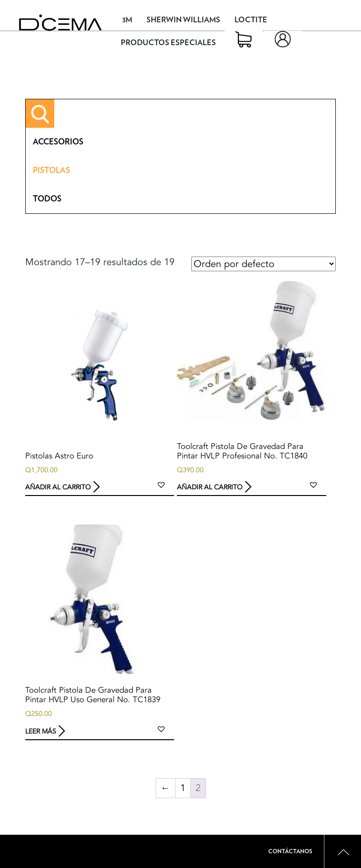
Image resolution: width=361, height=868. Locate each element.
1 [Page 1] (183, 788)
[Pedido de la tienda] (263, 264)
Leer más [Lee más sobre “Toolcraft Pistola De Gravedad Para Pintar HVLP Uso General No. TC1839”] (41, 731)
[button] (161, 485)
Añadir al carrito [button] (58, 487)
